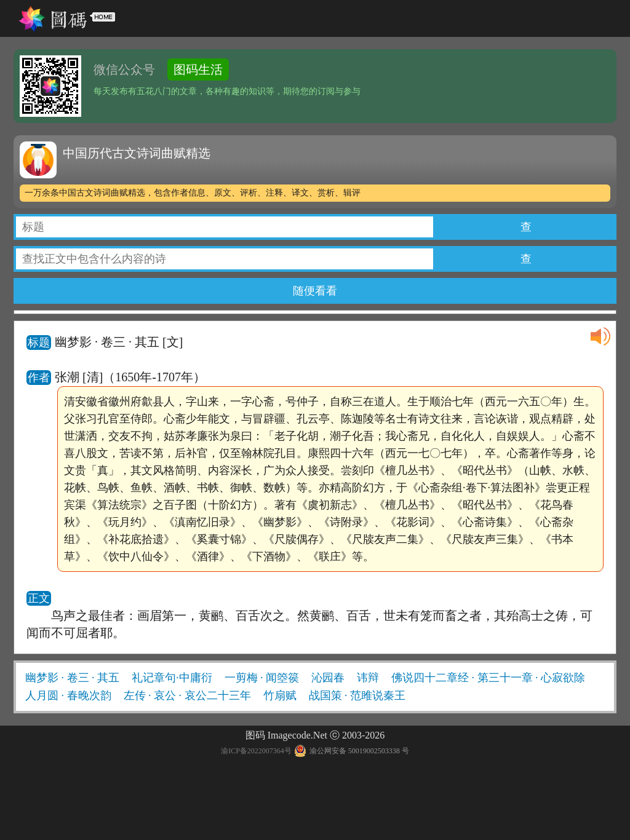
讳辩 (368, 678)
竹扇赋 (280, 695)
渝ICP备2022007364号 (256, 751)
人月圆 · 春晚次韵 (68, 695)
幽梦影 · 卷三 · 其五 (72, 678)
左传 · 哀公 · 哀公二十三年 (187, 695)
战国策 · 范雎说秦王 (357, 695)
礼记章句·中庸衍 (172, 678)
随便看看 (315, 291)
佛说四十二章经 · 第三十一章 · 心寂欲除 (488, 678)
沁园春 (328, 678)
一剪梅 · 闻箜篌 (262, 678)
